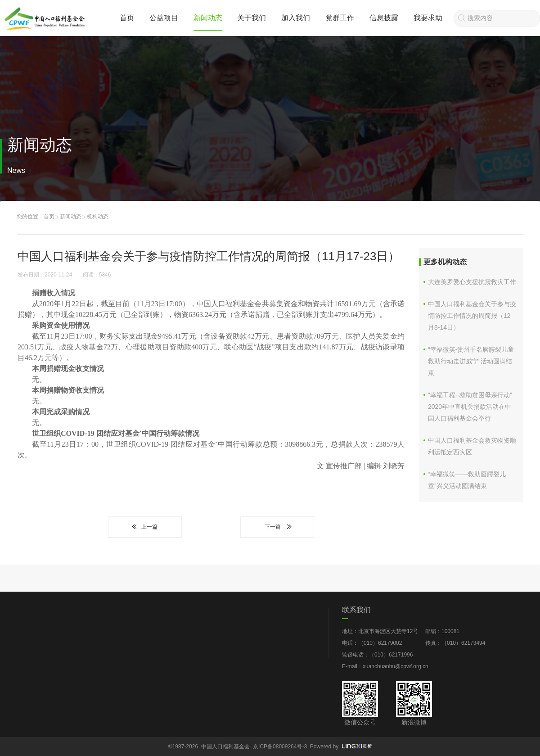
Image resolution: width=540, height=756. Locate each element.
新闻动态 (208, 18)
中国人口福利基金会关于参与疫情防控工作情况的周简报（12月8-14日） (472, 316)
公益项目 (164, 18)
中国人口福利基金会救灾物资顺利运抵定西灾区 (472, 446)
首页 (127, 18)
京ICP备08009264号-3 (280, 747)
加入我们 (296, 18)
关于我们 (252, 18)
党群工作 (340, 18)
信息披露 (384, 18)
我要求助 (428, 18)
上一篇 (145, 527)
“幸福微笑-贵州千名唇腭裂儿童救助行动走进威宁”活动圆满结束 (471, 361)
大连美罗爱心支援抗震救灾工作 (472, 282)
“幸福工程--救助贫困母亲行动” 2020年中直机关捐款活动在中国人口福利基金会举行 (470, 407)
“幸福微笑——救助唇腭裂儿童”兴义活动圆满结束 (467, 480)
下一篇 (277, 527)
